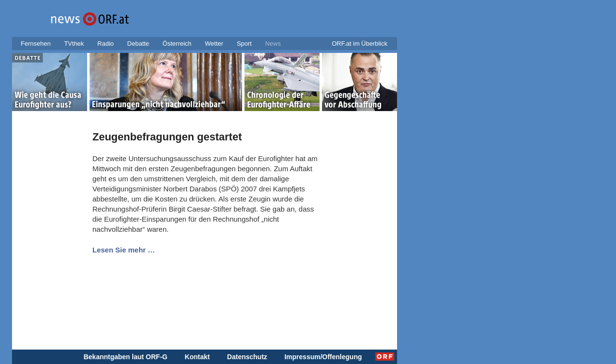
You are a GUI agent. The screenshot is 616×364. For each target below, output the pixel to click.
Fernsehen (36, 44)
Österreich (177, 44)
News (273, 44)
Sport (244, 44)
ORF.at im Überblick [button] (359, 44)
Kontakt (197, 357)
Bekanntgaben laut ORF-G (126, 357)
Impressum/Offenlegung (323, 357)
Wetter (214, 44)
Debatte (138, 44)
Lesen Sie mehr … (124, 250)
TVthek (74, 44)
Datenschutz (247, 357)
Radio (105, 44)
